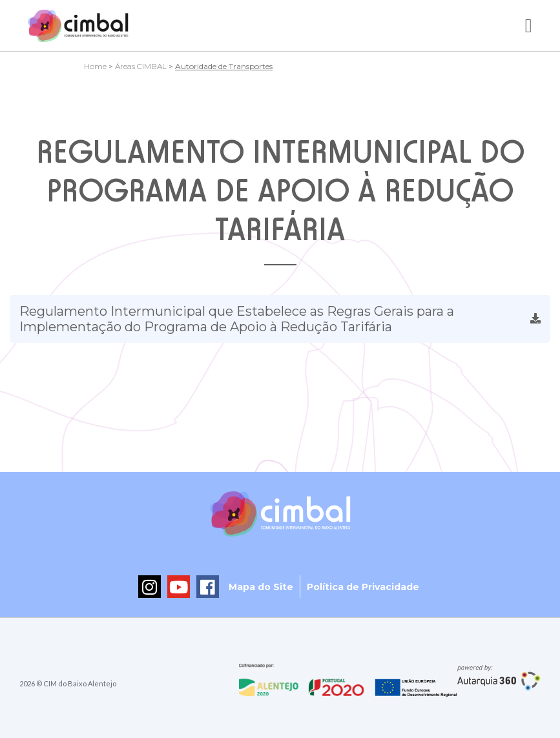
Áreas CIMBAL (141, 66)
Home (95, 66)
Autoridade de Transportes (224, 66)
